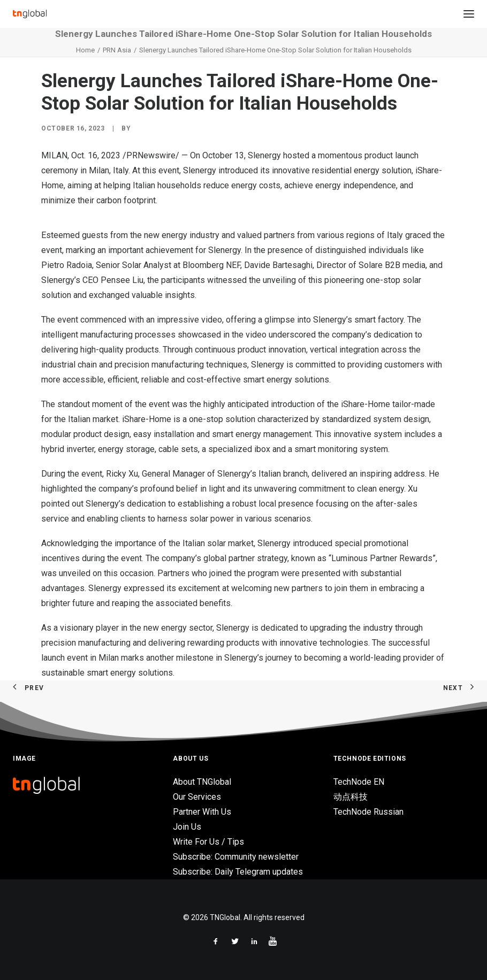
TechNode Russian (368, 812)
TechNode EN (359, 782)
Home (85, 50)
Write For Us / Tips (208, 842)
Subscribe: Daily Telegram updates (238, 872)
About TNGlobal (202, 782)
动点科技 (351, 797)
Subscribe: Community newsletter (236, 857)
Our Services (197, 797)
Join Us (187, 827)
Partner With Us (202, 812)
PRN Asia (117, 50)
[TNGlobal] (30, 14)
